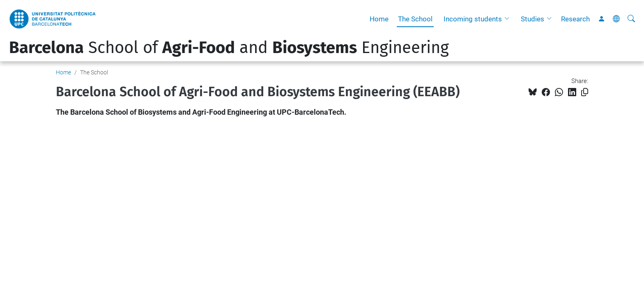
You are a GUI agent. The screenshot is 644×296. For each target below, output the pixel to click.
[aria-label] (631, 19)
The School (415, 19)
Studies (532, 19)
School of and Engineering (229, 48)
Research (575, 19)
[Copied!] (585, 92)
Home (379, 19)
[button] (509, 19)
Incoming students (473, 19)
